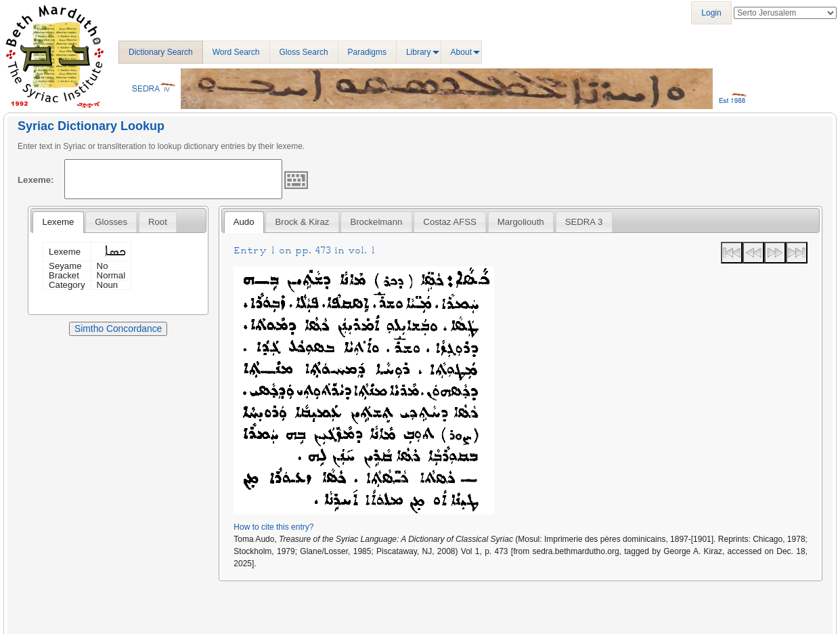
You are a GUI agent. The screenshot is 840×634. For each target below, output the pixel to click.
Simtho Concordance (118, 329)
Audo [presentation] (244, 222)
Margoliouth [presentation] (521, 222)
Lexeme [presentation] (58, 222)
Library (419, 52)
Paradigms (367, 52)
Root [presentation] (158, 222)
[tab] (58, 222)
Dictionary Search (161, 52)
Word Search (236, 52)
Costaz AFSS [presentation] (449, 222)
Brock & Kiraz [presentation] (303, 222)
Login (711, 13)
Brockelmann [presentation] (376, 222)
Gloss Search (304, 52)
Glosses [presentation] (111, 222)
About (461, 52)
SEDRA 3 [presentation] (584, 222)
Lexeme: (36, 180)
